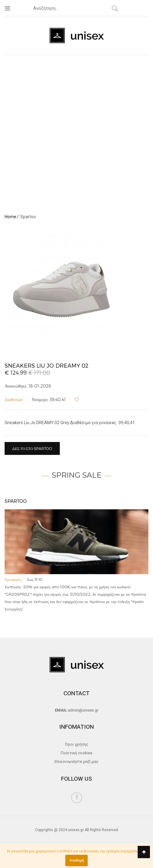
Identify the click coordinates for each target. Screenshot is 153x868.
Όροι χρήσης (77, 744)
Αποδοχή (77, 860)
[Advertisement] (74, 132)
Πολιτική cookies (76, 753)
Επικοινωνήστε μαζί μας (76, 761)
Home (10, 217)
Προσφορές (13, 579)
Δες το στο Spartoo (32, 448)
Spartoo (16, 501)
